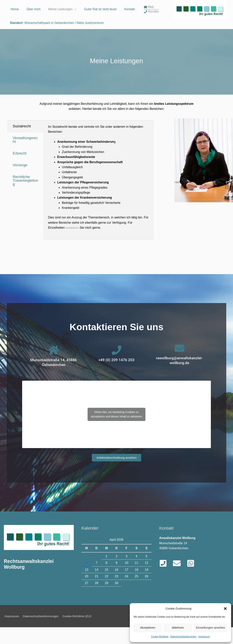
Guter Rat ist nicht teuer (100, 30)
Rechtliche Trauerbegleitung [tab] (25, 197)
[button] (225, 609)
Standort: (17, 39)
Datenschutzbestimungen (183, 637)
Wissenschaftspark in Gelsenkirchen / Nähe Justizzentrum (64, 39)
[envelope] (149, 28)
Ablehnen (178, 628)
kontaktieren (74, 245)
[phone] (151, 33)
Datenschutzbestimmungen (42, 633)
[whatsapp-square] (192, 580)
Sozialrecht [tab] (22, 143)
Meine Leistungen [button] (60, 30)
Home (15, 30)
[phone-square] (166, 580)
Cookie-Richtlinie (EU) (79, 633)
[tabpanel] (99, 197)
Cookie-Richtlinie (160, 637)
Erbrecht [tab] (20, 170)
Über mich (34, 30)
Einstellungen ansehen (210, 628)
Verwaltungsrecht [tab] (25, 157)
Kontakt (130, 30)
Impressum (204, 637)
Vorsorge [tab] (20, 182)
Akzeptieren (148, 628)
